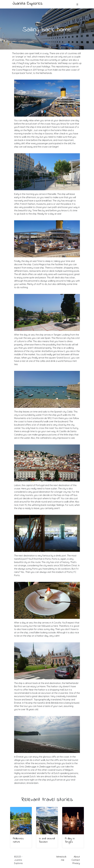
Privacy (76, 863)
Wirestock (61, 857)
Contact (76, 860)
